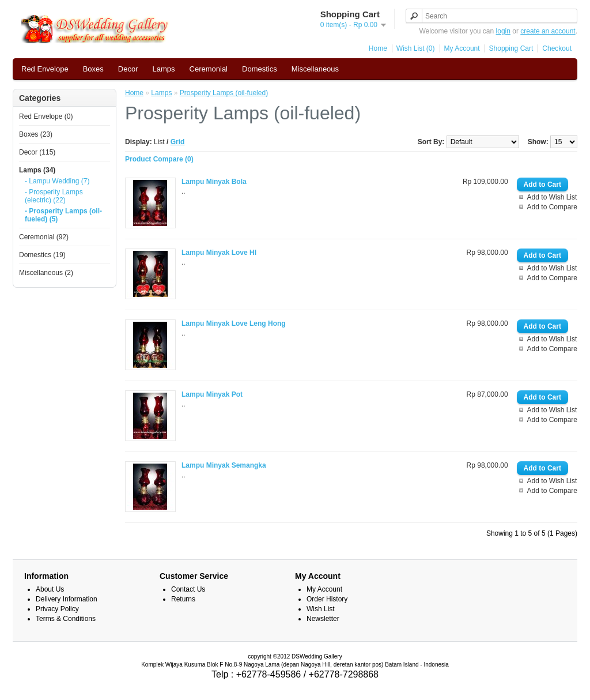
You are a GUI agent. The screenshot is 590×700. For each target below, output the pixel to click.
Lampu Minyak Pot (212, 394)
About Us (50, 589)
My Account (462, 48)
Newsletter (323, 619)
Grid (178, 142)
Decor (128, 69)
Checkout (557, 48)
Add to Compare (552, 207)
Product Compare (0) (159, 159)
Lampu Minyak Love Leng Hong (234, 323)
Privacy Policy (57, 609)
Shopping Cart (511, 48)
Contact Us (188, 589)
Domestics (260, 69)
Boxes (93, 69)
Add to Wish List (552, 197)
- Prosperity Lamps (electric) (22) (54, 196)
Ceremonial (209, 69)
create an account (548, 31)
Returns (183, 599)
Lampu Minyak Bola (214, 182)
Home (378, 48)
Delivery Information (67, 599)
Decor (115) (37, 152)
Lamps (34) (37, 170)
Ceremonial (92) (44, 237)
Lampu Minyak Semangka (224, 465)
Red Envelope (45, 69)
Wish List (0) (416, 48)
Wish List (321, 609)
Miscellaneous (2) (46, 273)
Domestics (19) (42, 255)
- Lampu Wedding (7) (57, 181)
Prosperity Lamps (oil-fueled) (224, 93)
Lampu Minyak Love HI (219, 253)
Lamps (164, 69)
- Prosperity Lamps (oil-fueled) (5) (63, 215)
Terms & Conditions (66, 619)
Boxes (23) (36, 134)
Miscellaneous (315, 69)
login (503, 31)
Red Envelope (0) (46, 116)
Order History (327, 599)
